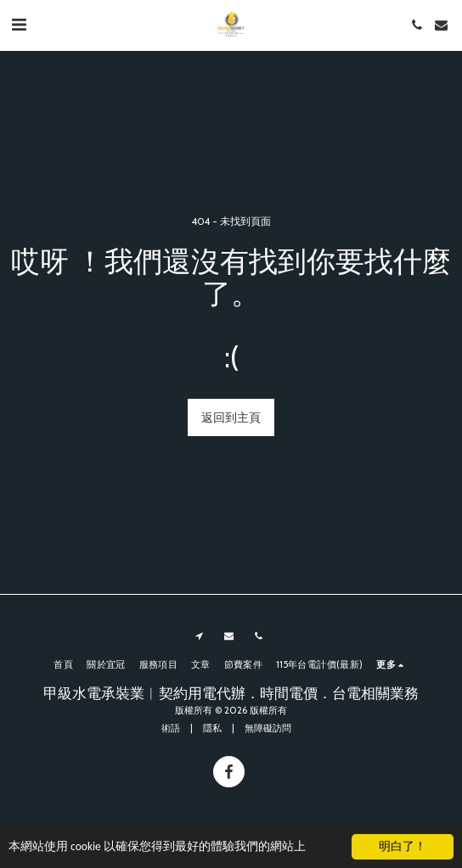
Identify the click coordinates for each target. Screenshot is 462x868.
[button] (19, 25)
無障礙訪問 (268, 728)
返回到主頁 (231, 417)
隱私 (212, 728)
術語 (171, 728)
